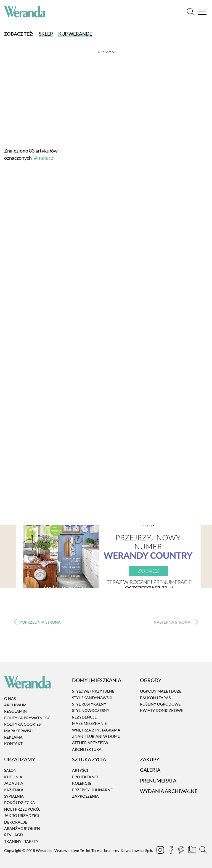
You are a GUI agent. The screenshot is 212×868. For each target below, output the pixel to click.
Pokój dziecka (20, 803)
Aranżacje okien (22, 828)
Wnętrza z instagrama (96, 730)
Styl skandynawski (92, 698)
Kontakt (13, 744)
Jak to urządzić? (22, 815)
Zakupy (150, 759)
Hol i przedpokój (22, 809)
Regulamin (15, 711)
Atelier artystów (90, 743)
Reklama (13, 737)
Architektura (87, 749)
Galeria (150, 770)
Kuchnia (13, 777)
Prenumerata (158, 781)
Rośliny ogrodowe (160, 704)
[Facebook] (171, 851)
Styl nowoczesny (91, 711)
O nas (10, 699)
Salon (10, 770)
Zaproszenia (85, 796)
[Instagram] (161, 851)
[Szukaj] (191, 12)
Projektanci (85, 777)
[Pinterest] (182, 851)
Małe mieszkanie (89, 723)
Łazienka (14, 790)
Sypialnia (14, 796)
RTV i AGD (14, 835)
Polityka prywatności (28, 718)
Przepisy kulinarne (92, 790)
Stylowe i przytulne (93, 691)
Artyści (80, 770)
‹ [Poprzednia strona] (37, 622)
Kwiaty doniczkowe (161, 711)
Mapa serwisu (18, 731)
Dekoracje (16, 822)
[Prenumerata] (193, 851)
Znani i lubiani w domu (96, 736)
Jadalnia (14, 783)
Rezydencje (84, 717)
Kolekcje (82, 783)
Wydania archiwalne (169, 791)
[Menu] (202, 12)
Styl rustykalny (89, 704)
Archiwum (15, 705)
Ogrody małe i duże (161, 691)
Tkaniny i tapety (21, 841)
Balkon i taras (155, 698)
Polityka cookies (22, 724)
